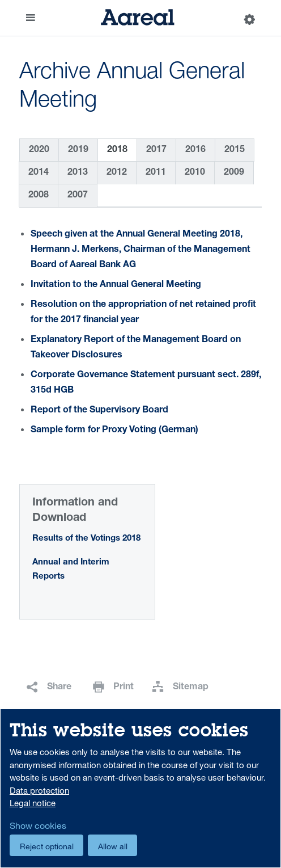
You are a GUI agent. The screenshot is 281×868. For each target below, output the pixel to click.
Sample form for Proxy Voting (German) (114, 431)
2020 (39, 150)
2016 (195, 150)
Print (124, 688)
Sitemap (191, 688)
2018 (117, 150)
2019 (78, 150)
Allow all (113, 846)
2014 (39, 173)
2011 (156, 173)
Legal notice (33, 803)
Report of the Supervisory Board (99, 411)
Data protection (39, 790)
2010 (195, 173)
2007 (78, 196)
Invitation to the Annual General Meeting (116, 285)
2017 (156, 150)
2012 (117, 173)
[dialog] (140, 788)
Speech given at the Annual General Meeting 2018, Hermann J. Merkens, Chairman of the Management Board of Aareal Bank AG (140, 250)
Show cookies (38, 825)
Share (59, 688)
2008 (39, 196)
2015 (235, 150)
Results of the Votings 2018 (86, 539)
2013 (78, 173)
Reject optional (47, 846)
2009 (234, 173)
